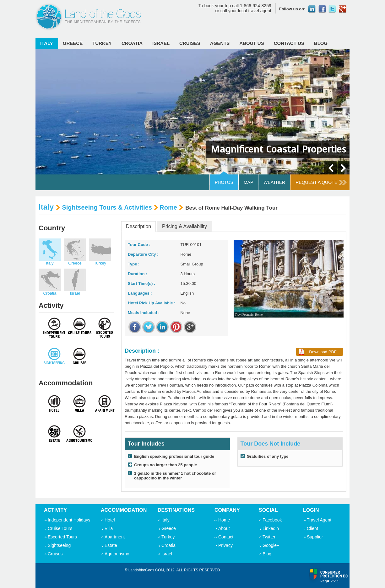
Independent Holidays (69, 520)
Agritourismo (117, 554)
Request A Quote (321, 182)
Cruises (190, 43)
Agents (220, 43)
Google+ (271, 545)
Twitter (269, 537)
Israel (161, 43)
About (224, 528)
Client (312, 528)
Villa (109, 528)
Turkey (102, 43)
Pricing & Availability (184, 226)
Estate (111, 545)
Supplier (315, 537)
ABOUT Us (252, 43)
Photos (224, 182)
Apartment (115, 537)
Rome (168, 207)
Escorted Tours (62, 537)
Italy (47, 43)
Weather (274, 182)
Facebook (272, 520)
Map (248, 182)
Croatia (132, 43)
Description (138, 226)
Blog (321, 43)
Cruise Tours (60, 528)
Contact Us (289, 43)
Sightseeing (59, 545)
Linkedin (271, 528)
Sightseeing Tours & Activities (107, 207)
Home (224, 520)
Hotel (110, 520)
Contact (226, 537)
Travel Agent (319, 520)
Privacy (225, 545)
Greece (73, 43)
